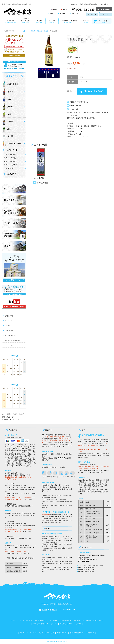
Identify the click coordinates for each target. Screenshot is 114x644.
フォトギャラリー (52, 624)
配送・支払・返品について (86, 568)
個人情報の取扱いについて (86, 572)
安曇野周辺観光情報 (38, 624)
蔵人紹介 (56, 620)
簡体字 (65, 10)
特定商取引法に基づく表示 (86, 570)
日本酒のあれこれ (66, 620)
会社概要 (61, 14)
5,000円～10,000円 (11, 165)
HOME (50, 14)
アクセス (71, 624)
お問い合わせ (104, 9)
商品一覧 (40, 31)
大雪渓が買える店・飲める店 (82, 620)
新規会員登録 (92, 14)
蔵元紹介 (26, 620)
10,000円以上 (9, 168)
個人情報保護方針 (11, 335)
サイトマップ (74, 14)
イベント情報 (97, 620)
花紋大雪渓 (34, 620)
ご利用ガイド (9, 316)
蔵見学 (42, 620)
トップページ (17, 620)
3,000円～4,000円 (10, 158)
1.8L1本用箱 (39, 178)
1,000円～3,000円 (10, 154)
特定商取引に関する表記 (13, 340)
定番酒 (46, 31)
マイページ (8, 321)
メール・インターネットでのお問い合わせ (91, 566)
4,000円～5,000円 (10, 161)
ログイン (105, 14)
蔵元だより (63, 624)
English (55, 10)
